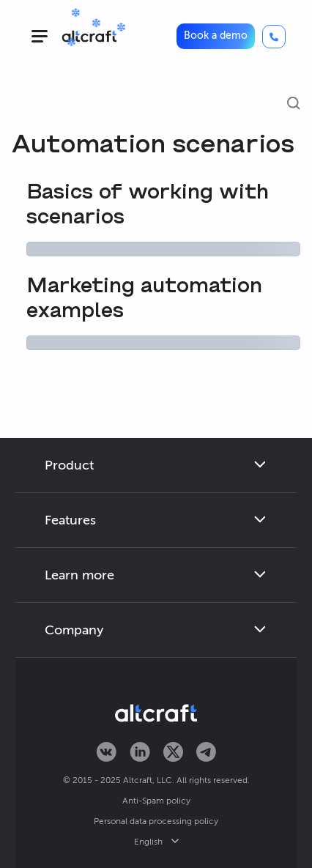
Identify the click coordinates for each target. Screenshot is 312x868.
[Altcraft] (89, 36)
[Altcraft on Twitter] (173, 753)
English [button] (156, 842)
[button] (216, 36)
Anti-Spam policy (156, 801)
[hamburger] (39, 36)
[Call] (274, 37)
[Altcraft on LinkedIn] (140, 753)
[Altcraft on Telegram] (206, 753)
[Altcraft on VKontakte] (106, 753)
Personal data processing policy (156, 821)
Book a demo (216, 36)
